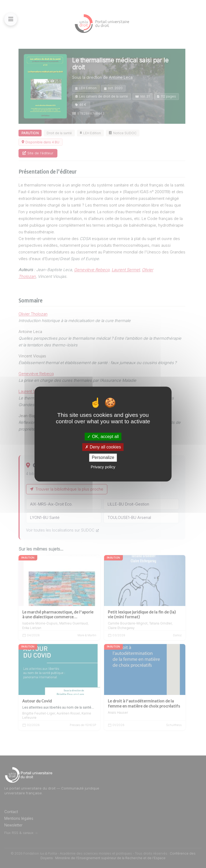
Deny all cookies (103, 447)
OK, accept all (103, 437)
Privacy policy (103, 467)
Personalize (103, 458)
